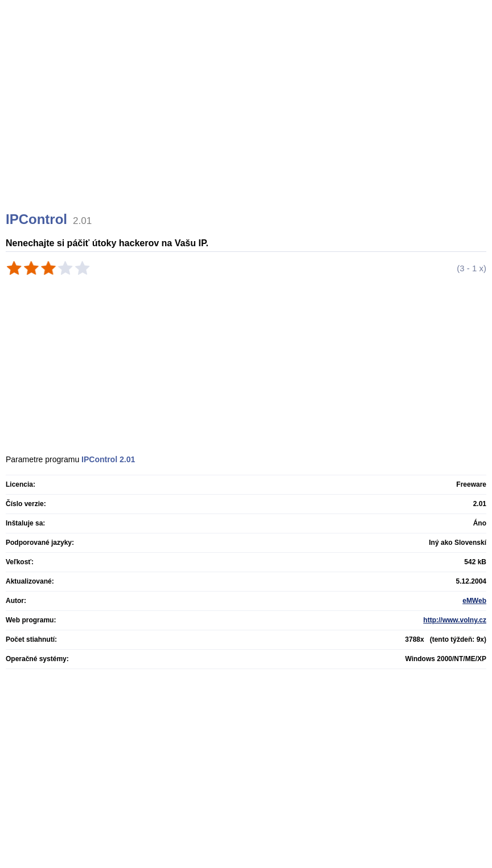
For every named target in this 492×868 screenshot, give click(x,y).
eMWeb (474, 601)
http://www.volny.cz (455, 620)
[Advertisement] (247, 120)
